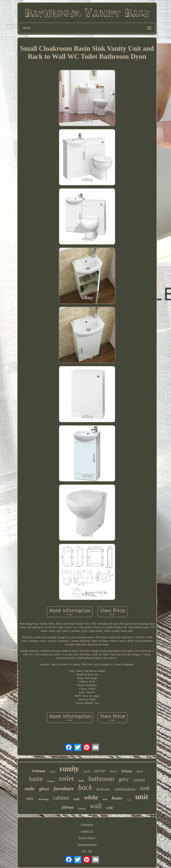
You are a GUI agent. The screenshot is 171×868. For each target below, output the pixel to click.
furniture (64, 789)
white (91, 797)
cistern (139, 780)
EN (84, 851)
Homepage (87, 824)
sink (145, 788)
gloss (44, 789)
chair (81, 781)
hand (139, 771)
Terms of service (87, 844)
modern (51, 781)
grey (124, 779)
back (85, 787)
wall (96, 806)
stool (87, 771)
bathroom (101, 779)
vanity (69, 769)
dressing (43, 799)
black (113, 771)
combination (125, 789)
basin (36, 779)
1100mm (38, 771)
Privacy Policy (87, 838)
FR (90, 851)
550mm (127, 771)
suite (30, 789)
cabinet (61, 798)
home (117, 798)
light (52, 771)
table (30, 799)
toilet (66, 778)
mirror (100, 771)
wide (110, 808)
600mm (82, 809)
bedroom (103, 789)
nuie (105, 799)
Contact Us (87, 831)
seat (129, 800)
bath (77, 799)
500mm (67, 807)
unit (142, 797)
